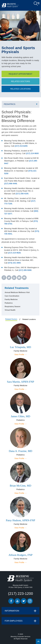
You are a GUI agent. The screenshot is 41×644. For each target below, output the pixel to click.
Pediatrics (10, 104)
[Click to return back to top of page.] (38, 641)
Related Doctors (20, 81)
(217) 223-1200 (20, 593)
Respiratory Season (12, 307)
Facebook (11, 601)
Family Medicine (11, 299)
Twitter (24, 601)
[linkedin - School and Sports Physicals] (14, 278)
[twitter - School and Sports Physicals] (9, 278)
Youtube (17, 601)
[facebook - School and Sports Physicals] (4, 278)
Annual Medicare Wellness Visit (17, 292)
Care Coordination (12, 296)
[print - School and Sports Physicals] (24, 278)
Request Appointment (20, 74)
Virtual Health (10, 310)
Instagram (30, 601)
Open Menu (37, 4)
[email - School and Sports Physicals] (19, 278)
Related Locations (20, 89)
